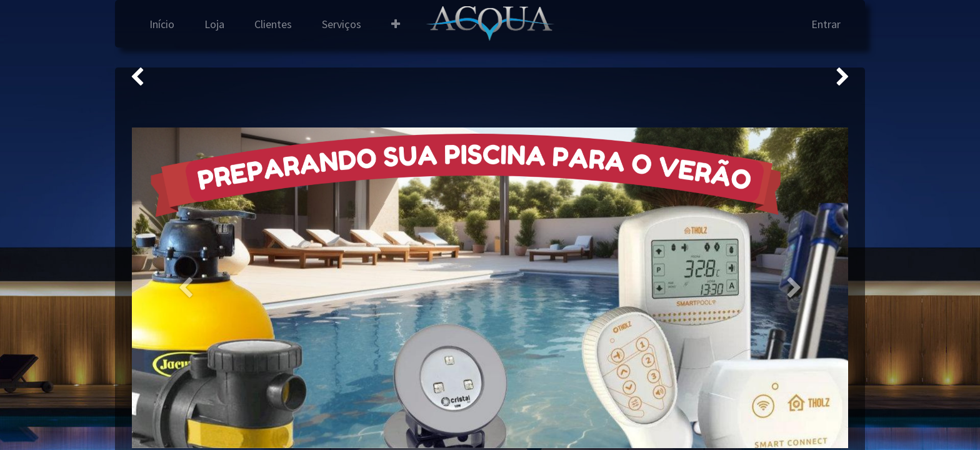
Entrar (826, 24)
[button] (396, 24)
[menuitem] (162, 24)
